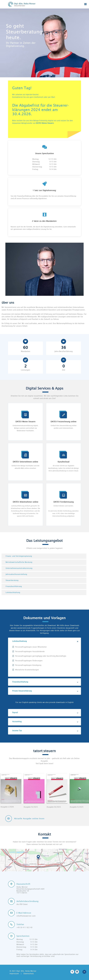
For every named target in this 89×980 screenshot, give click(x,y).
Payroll (46, 713)
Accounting (46, 722)
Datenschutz (29, 974)
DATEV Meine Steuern (45, 123)
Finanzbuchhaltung (46, 682)
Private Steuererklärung (46, 691)
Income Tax (46, 731)
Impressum (14, 974)
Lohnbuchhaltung (46, 641)
